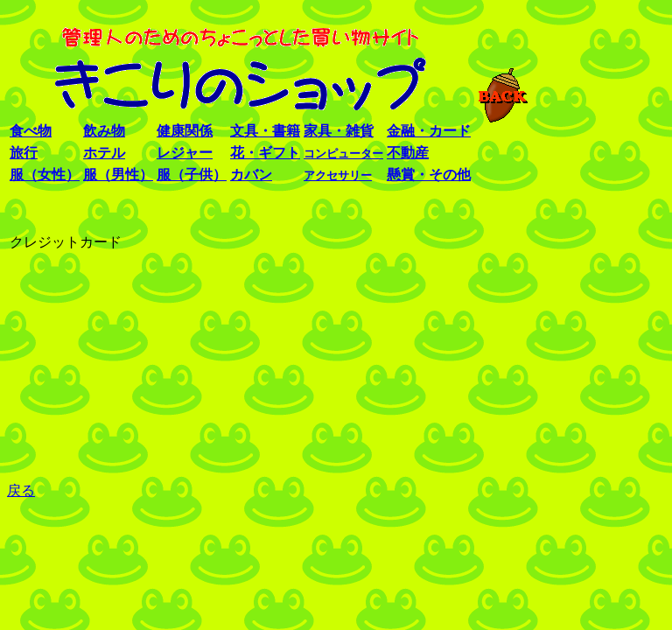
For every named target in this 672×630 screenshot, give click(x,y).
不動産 (408, 153)
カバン (251, 175)
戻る (21, 490)
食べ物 (31, 131)
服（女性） (45, 175)
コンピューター (343, 154)
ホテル (104, 153)
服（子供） (192, 175)
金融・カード (429, 131)
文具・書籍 (265, 131)
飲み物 (104, 131)
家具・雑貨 (339, 131)
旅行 (24, 153)
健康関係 (185, 131)
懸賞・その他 (429, 175)
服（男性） (118, 175)
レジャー (185, 153)
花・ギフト (265, 153)
